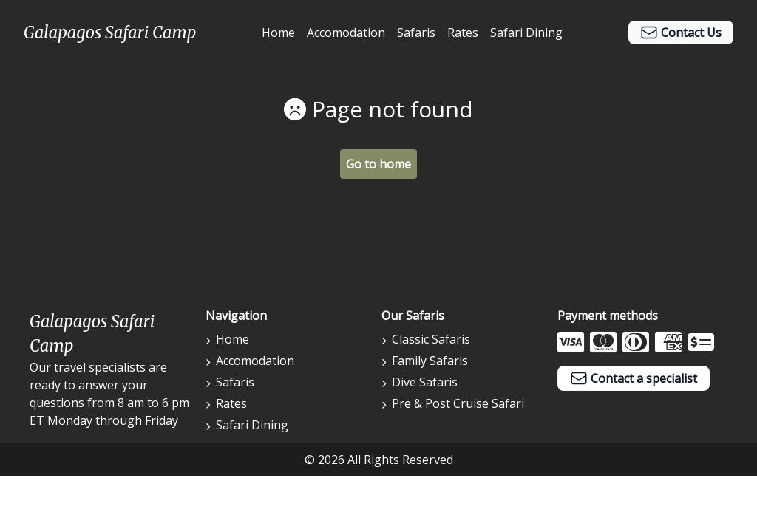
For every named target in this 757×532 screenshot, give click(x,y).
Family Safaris (425, 361)
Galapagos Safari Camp (110, 33)
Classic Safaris (426, 339)
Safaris (416, 33)
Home (278, 33)
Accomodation (346, 33)
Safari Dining (526, 33)
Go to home (378, 164)
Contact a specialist (634, 378)
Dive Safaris (420, 382)
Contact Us (681, 33)
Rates (463, 33)
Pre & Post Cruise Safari (453, 403)
